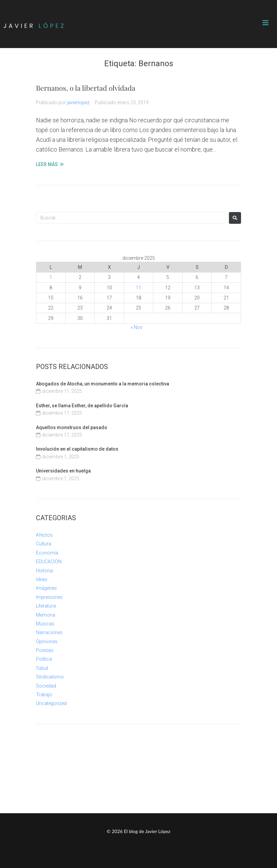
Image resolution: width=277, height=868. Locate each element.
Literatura (46, 606)
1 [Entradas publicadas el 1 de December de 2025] (51, 277)
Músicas (45, 624)
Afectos (44, 535)
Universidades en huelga (63, 471)
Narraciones (49, 632)
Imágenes (46, 588)
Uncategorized (51, 703)
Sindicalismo (50, 677)
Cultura (44, 544)
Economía (47, 553)
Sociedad (46, 686)
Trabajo (44, 695)
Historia (44, 571)
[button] (266, 23)
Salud (42, 668)
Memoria (46, 615)
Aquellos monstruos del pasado (72, 427)
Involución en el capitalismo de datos (77, 449)
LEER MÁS (47, 164)
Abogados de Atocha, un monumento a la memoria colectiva (103, 384)
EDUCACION (49, 562)
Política (44, 659)
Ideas (42, 579)
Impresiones (49, 597)
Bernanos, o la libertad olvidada (86, 88)
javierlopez (78, 102)
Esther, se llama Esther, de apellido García (82, 406)
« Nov (137, 327)
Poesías (45, 650)
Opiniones (47, 642)
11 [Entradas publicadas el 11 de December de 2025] (138, 288)
